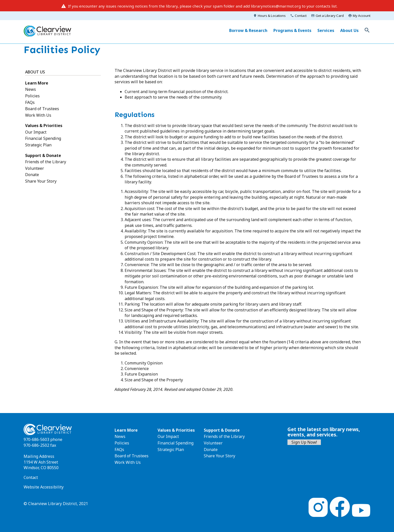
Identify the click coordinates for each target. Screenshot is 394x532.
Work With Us (38, 115)
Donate (32, 175)
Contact (301, 16)
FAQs (30, 102)
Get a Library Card (330, 16)
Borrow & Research (248, 30)
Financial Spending (43, 138)
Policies (32, 96)
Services (326, 30)
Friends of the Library (46, 162)
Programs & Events (292, 30)
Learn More (37, 83)
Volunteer (35, 168)
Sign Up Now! (304, 442)
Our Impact (36, 132)
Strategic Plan (38, 145)
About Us (349, 30)
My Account (362, 16)
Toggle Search (367, 30)
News (31, 89)
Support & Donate (43, 155)
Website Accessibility (44, 487)
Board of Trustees (42, 109)
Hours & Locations (272, 16)
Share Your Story (41, 181)
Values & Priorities (44, 126)
